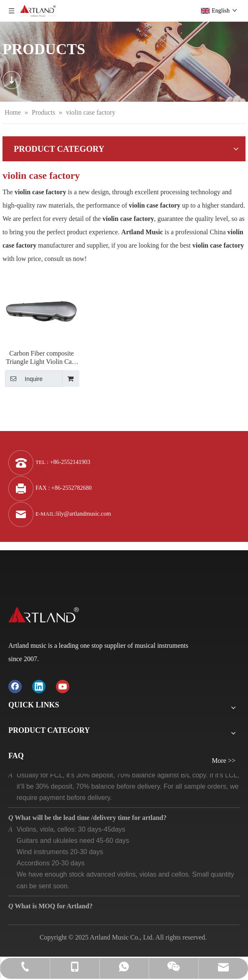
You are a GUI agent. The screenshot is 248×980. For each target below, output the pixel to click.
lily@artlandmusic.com (83, 514)
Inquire (24, 378)
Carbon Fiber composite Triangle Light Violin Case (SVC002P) (42, 358)
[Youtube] (63, 686)
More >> (224, 761)
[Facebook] (15, 686)
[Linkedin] (39, 686)
